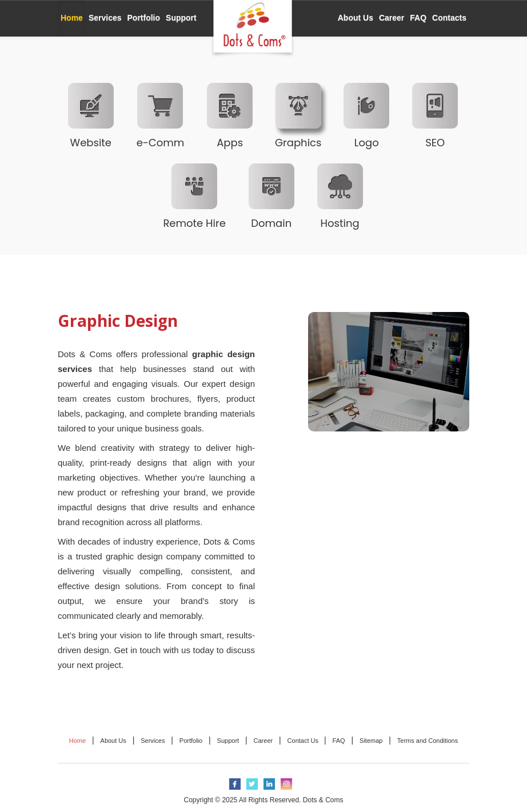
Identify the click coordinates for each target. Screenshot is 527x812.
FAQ (418, 18)
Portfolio (144, 18)
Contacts (449, 18)
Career (392, 18)
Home (72, 18)
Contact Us (304, 741)
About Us (356, 18)
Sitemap (371, 741)
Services (105, 18)
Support (181, 18)
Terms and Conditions (428, 741)
